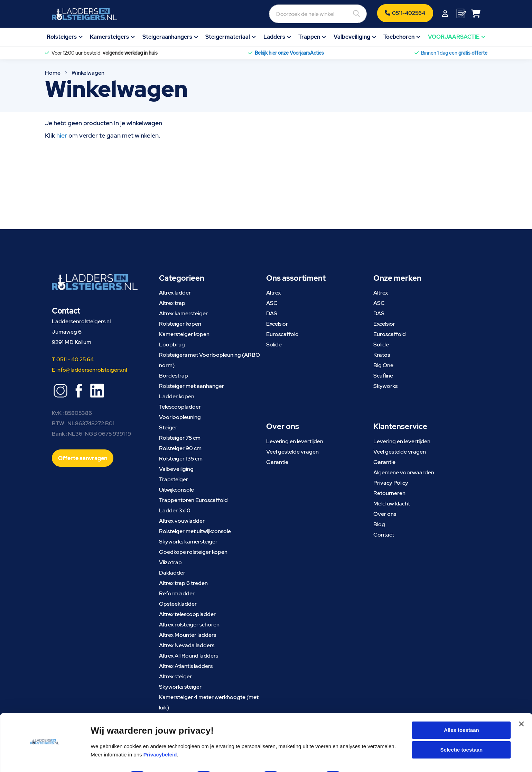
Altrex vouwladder (182, 521)
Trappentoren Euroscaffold (193, 500)
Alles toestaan (461, 711)
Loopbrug (172, 345)
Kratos (382, 355)
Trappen (309, 37)
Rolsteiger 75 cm (180, 438)
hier (62, 135)
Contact (384, 535)
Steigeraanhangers (167, 37)
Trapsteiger (174, 479)
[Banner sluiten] (521, 711)
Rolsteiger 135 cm (181, 459)
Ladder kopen (177, 396)
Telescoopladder (180, 407)
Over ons (385, 514)
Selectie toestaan (462, 731)
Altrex (273, 293)
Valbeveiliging (352, 37)
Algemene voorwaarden (404, 472)
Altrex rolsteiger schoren (189, 625)
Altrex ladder (175, 293)
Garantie (277, 462)
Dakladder (172, 573)
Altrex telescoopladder (187, 614)
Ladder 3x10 (175, 510)
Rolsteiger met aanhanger (192, 386)
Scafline (383, 376)
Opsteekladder (178, 604)
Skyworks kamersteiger (188, 542)
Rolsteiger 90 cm (180, 448)
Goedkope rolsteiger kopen (193, 552)
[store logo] (84, 14)
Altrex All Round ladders (189, 656)
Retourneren (389, 493)
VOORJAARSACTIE (454, 37)
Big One (383, 365)
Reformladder (177, 593)
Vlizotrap (170, 562)
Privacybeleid (160, 736)
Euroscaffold (282, 334)
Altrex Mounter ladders (188, 635)
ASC (272, 303)
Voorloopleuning (180, 417)
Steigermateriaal (228, 37)
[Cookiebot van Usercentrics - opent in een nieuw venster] (45, 759)
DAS (272, 313)
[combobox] (280, 14)
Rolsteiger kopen (180, 324)
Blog (379, 524)
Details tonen (372, 758)
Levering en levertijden (295, 441)
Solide (274, 345)
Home (53, 73)
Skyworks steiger (180, 687)
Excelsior (277, 324)
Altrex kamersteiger (183, 313)
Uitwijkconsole (176, 490)
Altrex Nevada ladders (187, 645)
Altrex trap (172, 303)
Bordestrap (174, 376)
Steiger (168, 427)
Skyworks (385, 386)
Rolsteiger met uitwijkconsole (195, 531)
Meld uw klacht (392, 504)
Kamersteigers (109, 37)
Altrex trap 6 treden (183, 583)
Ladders (274, 37)
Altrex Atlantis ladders (186, 666)
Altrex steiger (175, 676)
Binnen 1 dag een (454, 53)
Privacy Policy (391, 483)
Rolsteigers (62, 37)
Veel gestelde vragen (292, 452)
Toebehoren (399, 37)
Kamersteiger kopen (184, 334)
